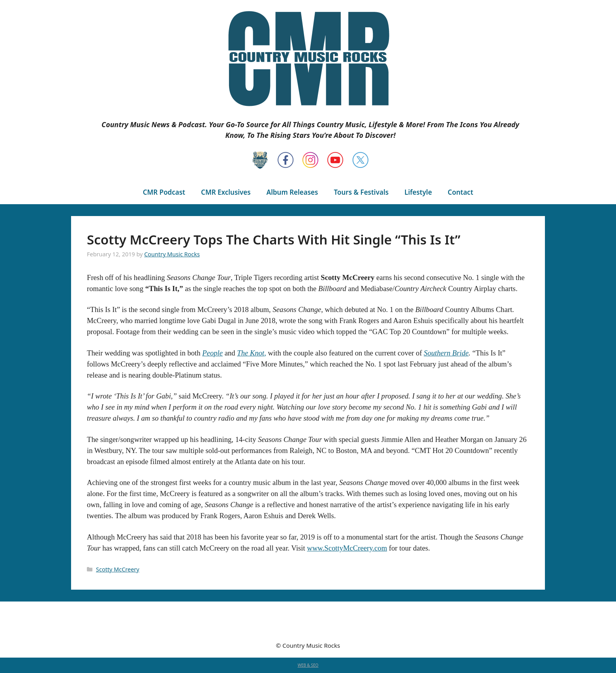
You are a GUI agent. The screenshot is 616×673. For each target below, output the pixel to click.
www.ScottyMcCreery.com (347, 548)
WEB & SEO (308, 665)
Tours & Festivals (361, 192)
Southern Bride (446, 353)
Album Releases (292, 192)
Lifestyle (418, 192)
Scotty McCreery (118, 569)
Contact (460, 192)
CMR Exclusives (226, 192)
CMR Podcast (164, 192)
